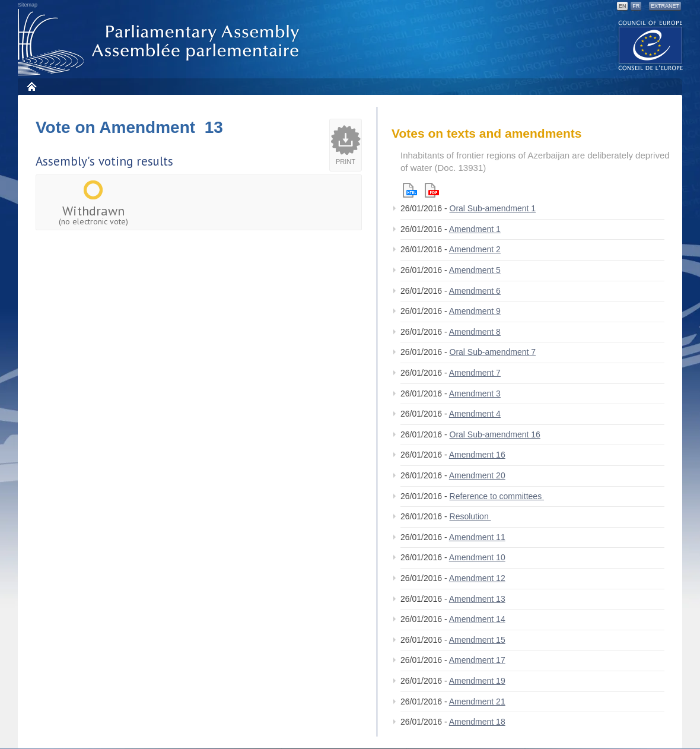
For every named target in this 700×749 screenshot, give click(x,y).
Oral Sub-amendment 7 (493, 352)
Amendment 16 (477, 455)
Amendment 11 (477, 537)
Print (346, 161)
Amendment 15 (477, 640)
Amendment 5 (475, 270)
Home (31, 86)
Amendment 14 (477, 619)
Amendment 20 (477, 475)
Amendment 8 (475, 332)
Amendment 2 (475, 249)
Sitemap (28, 5)
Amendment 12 (477, 578)
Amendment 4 (475, 414)
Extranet (665, 6)
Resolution (470, 516)
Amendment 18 (477, 722)
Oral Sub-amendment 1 (493, 208)
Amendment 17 (477, 660)
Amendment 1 (475, 229)
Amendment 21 (477, 702)
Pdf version (432, 190)
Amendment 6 (475, 291)
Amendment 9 (475, 311)
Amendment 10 (477, 557)
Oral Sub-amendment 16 (495, 434)
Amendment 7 (475, 373)
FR (636, 6)
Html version (410, 190)
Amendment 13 (477, 599)
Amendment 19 (477, 681)
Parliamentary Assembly (161, 42)
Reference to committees (497, 496)
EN (623, 6)
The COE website (651, 45)
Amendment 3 (475, 393)
